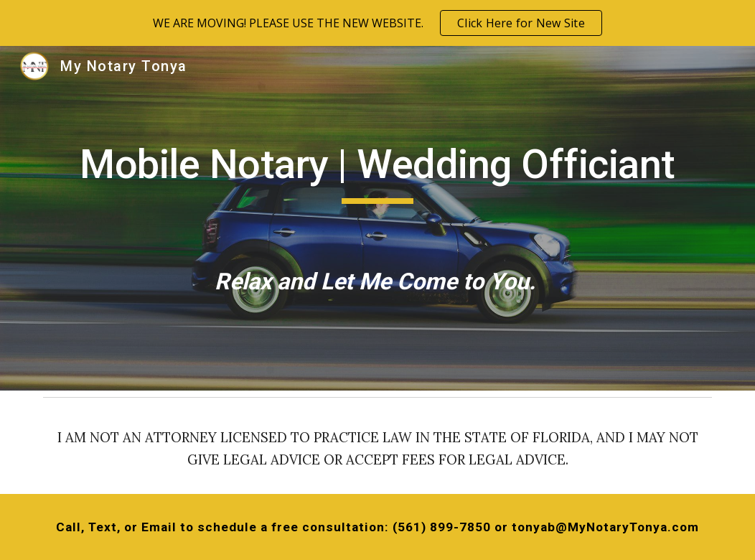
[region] (377, 23)
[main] (377, 218)
